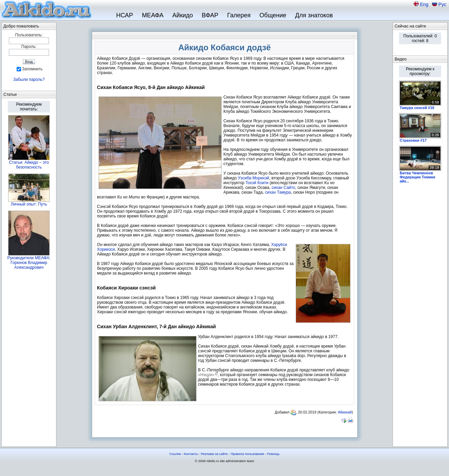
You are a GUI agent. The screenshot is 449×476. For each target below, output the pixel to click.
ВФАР (210, 15)
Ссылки (175, 454)
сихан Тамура (278, 192)
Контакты (191, 454)
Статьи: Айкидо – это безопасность (29, 165)
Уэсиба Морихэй (254, 178)
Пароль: (29, 47)
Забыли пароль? (29, 80)
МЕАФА (153, 15)
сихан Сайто (283, 188)
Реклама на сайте (214, 454)
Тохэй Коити (257, 183)
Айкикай (345, 412)
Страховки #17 (413, 140)
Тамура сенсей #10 (417, 108)
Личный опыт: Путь (29, 204)
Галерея (239, 15)
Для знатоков (314, 15)
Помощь (273, 454)
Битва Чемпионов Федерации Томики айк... (418, 177)
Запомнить (32, 69)
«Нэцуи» (206, 375)
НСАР (125, 15)
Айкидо (183, 15)
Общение (273, 15)
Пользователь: (29, 35)
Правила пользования (247, 454)
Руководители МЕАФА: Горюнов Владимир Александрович (29, 263)
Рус (442, 4)
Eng (425, 4)
